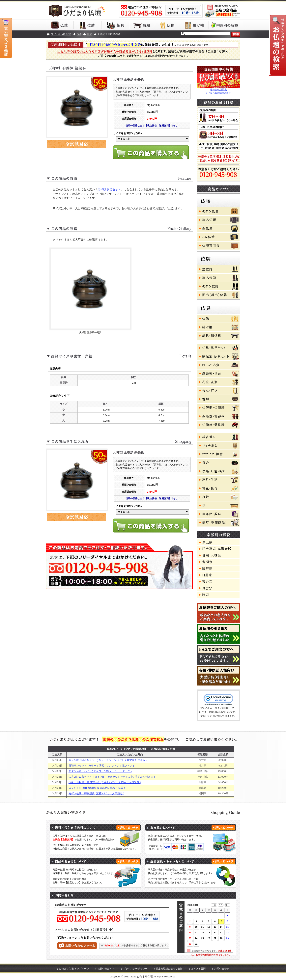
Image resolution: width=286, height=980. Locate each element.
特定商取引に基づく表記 (169, 969)
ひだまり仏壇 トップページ (74, 969)
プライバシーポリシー (135, 969)
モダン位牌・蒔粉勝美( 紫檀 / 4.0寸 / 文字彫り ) (96, 793)
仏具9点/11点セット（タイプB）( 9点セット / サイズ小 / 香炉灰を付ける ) (112, 777)
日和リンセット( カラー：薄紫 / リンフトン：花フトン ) (101, 766)
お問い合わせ (222, 969)
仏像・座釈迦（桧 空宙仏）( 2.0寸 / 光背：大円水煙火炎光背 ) (105, 782)
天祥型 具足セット (109, 190)
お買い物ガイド (106, 969)
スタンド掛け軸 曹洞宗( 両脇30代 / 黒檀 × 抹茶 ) (97, 788)
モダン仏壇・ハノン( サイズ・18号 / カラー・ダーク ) (100, 771)
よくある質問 (199, 969)
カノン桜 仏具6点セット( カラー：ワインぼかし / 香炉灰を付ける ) (108, 760)
